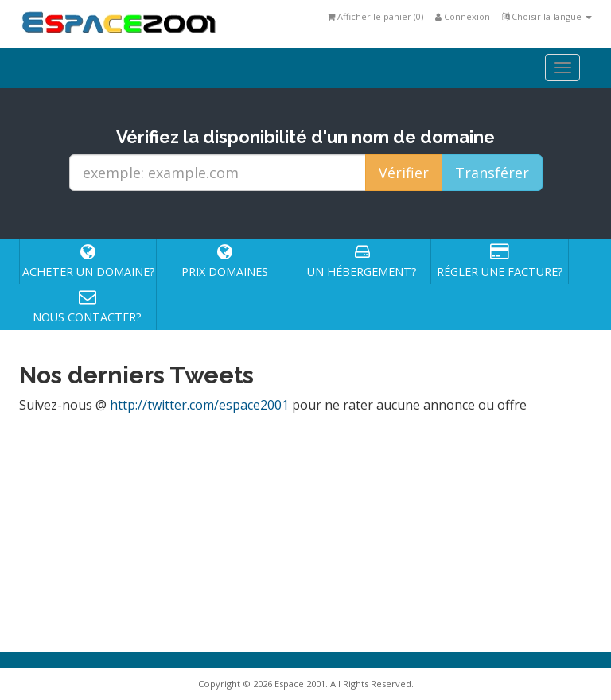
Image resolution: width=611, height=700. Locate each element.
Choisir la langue (547, 16)
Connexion (463, 16)
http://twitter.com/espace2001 (199, 405)
